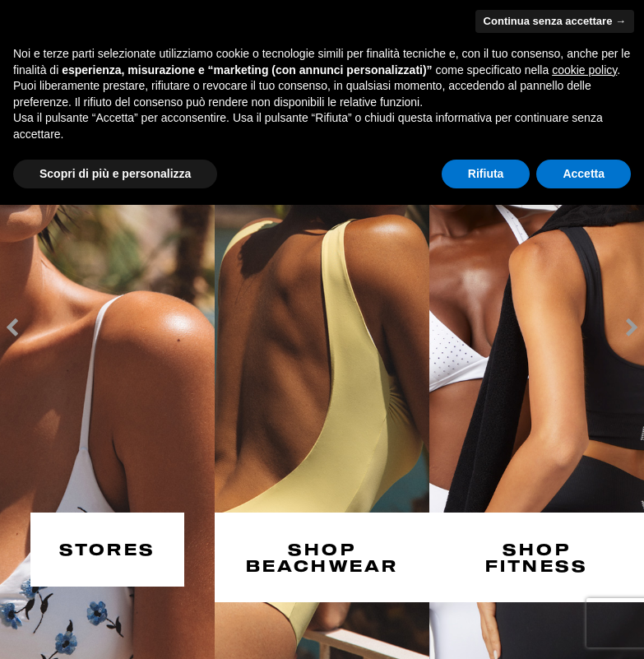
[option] (107, 329)
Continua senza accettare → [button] (555, 21)
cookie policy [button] (584, 70)
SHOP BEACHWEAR (322, 555)
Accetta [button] (584, 174)
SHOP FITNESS (537, 555)
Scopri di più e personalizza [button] (115, 174)
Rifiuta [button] (486, 174)
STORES (107, 548)
